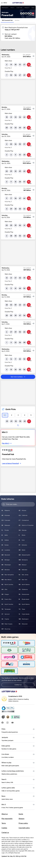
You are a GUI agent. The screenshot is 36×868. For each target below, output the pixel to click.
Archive (17, 20)
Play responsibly (7, 819)
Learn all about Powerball (12, 463)
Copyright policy (24, 828)
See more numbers (18, 377)
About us (5, 814)
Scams (21, 814)
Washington (5, 8)
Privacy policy (23, 823)
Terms (4, 823)
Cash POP (19, 8)
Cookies (4, 828)
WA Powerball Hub (7, 20)
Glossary (22, 819)
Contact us (18, 685)
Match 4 (27, 8)
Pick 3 (12, 8)
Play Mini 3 (7, 443)
